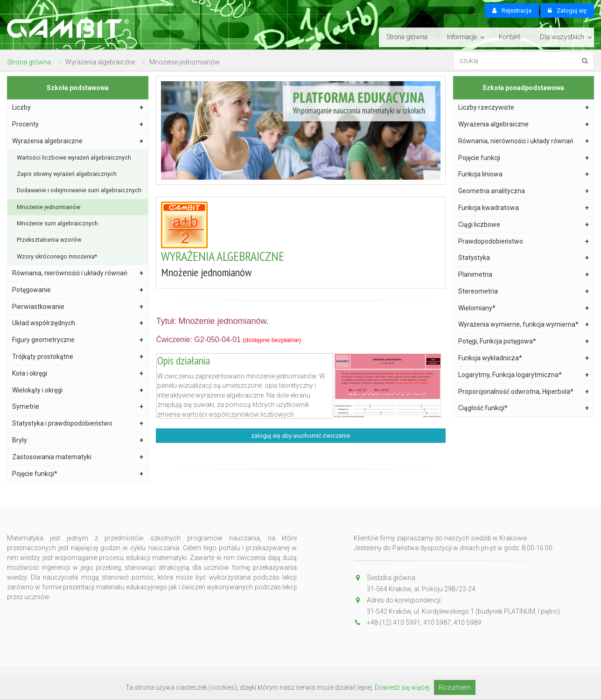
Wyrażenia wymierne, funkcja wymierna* (524, 325)
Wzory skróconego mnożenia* (57, 256)
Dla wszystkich (562, 37)
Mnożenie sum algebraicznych (57, 223)
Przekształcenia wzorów (49, 240)
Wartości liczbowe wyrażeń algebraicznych (74, 157)
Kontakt (510, 37)
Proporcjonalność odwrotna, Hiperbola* (524, 392)
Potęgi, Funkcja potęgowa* (524, 341)
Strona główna (407, 37)
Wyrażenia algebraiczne (79, 141)
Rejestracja (512, 10)
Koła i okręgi (78, 374)
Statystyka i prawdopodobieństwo (78, 423)
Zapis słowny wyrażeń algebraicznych (67, 174)
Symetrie (78, 407)
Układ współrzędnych (78, 323)
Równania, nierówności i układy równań (78, 273)
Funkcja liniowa (524, 174)
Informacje (462, 37)
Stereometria (524, 291)
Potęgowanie (78, 290)
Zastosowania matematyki (78, 457)
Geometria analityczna (524, 191)
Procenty (78, 124)
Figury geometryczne (78, 340)
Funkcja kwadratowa (524, 208)
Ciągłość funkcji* (524, 408)
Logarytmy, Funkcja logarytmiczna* (524, 375)
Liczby (78, 108)
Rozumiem (455, 687)
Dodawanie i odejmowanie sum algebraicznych (79, 190)
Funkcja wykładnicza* (524, 358)
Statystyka (524, 258)
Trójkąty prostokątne (78, 357)
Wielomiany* (524, 308)
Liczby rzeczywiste (524, 108)
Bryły (78, 440)
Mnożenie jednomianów (49, 207)
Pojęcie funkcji (524, 158)
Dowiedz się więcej (402, 687)
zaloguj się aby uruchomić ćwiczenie (300, 436)
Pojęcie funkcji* (78, 474)
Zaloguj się (567, 10)
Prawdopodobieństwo (524, 241)
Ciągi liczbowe (524, 225)
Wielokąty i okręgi (78, 390)
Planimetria (524, 275)
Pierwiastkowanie (78, 307)
